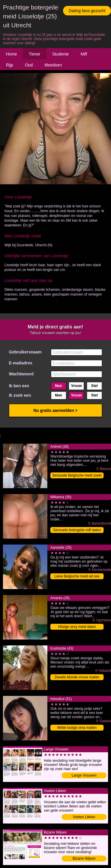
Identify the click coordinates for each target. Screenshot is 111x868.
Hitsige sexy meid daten (77, 627)
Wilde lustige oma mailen (77, 728)
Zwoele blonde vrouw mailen (77, 677)
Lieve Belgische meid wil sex (77, 576)
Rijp (9, 65)
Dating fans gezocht (87, 11)
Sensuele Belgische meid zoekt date (77, 476)
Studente (61, 54)
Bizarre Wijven (84, 859)
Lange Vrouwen (84, 775)
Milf (84, 54)
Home (11, 54)
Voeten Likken (84, 817)
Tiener (34, 54)
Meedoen (53, 65)
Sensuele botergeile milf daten (77, 530)
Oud (29, 65)
